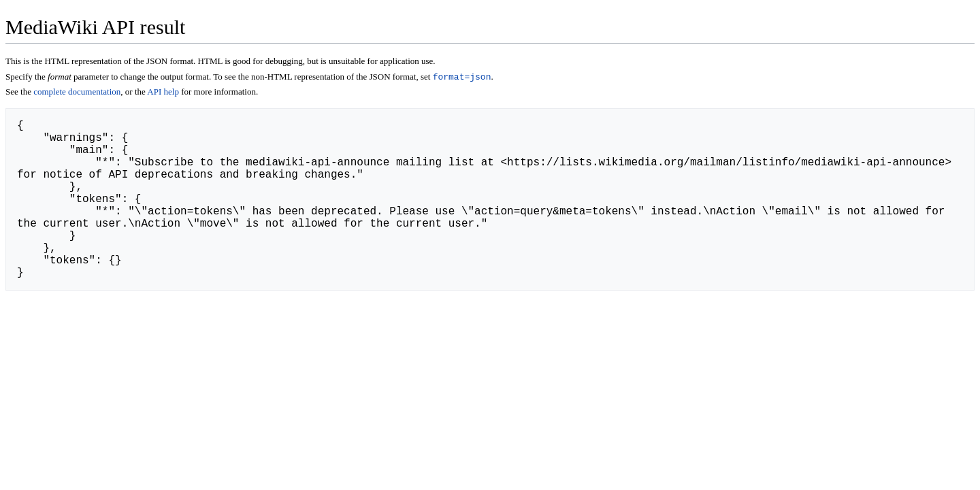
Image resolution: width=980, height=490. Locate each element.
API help (163, 93)
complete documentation (77, 93)
